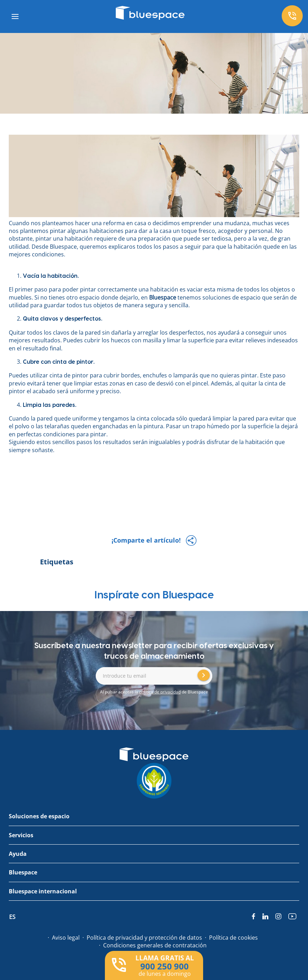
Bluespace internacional (43, 891)
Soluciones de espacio (39, 816)
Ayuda (18, 854)
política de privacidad (160, 692)
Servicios (21, 835)
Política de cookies (233, 938)
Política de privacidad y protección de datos (144, 938)
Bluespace (163, 297)
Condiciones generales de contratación (155, 945)
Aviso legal (66, 938)
